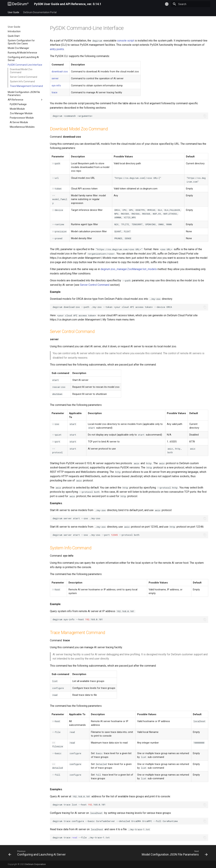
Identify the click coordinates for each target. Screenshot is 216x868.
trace (55, 92)
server (55, 78)
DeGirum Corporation (36, 864)
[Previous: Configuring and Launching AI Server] (38, 854)
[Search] (191, 4)
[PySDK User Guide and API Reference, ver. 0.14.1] (18, 4)
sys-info (56, 86)
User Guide (13, 12)
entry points (57, 49)
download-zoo (60, 72)
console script (126, 41)
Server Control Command (95, 285)
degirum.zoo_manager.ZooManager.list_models (129, 269)
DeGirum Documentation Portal (40, 12)
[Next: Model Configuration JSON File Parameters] (174, 854)
